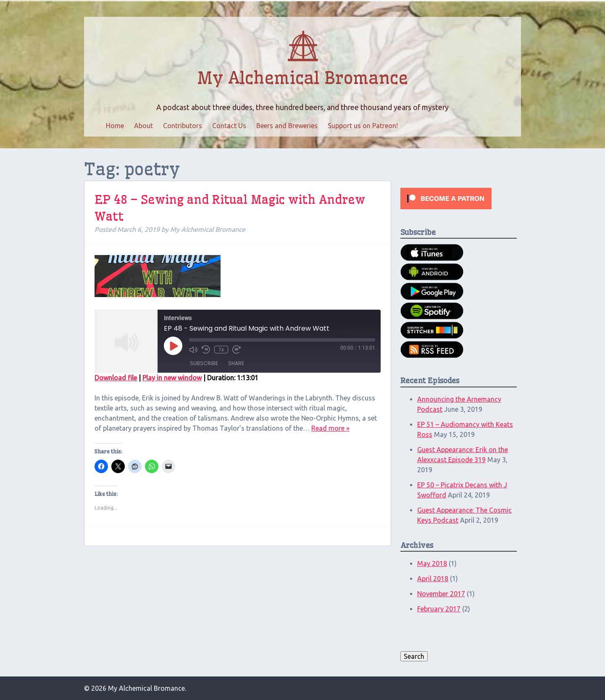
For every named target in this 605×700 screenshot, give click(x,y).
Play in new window (172, 378)
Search (414, 656)
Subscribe (204, 363)
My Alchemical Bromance (302, 78)
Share (236, 363)
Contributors (183, 126)
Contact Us (229, 126)
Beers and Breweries (287, 126)
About (143, 126)
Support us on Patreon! (363, 126)
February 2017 (439, 609)
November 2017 (441, 594)
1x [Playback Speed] (221, 350)
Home (115, 126)
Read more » (330, 428)
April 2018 (433, 579)
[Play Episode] (173, 346)
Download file (116, 378)
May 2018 (432, 563)
